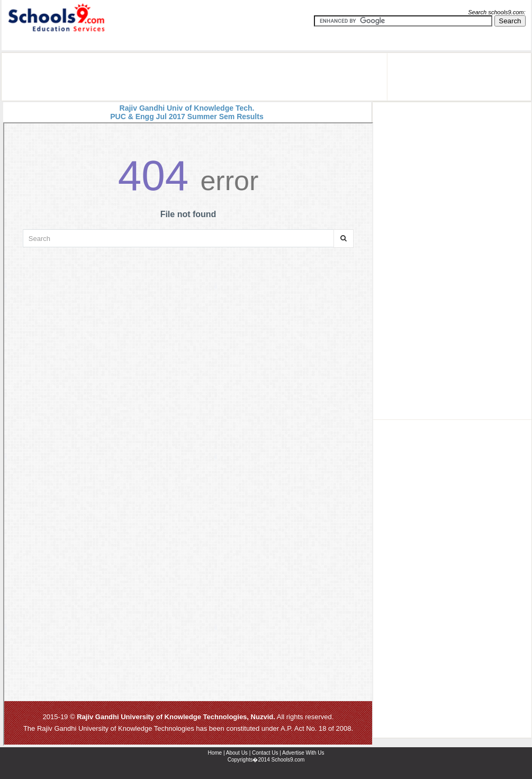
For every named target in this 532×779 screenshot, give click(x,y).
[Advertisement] (194, 77)
